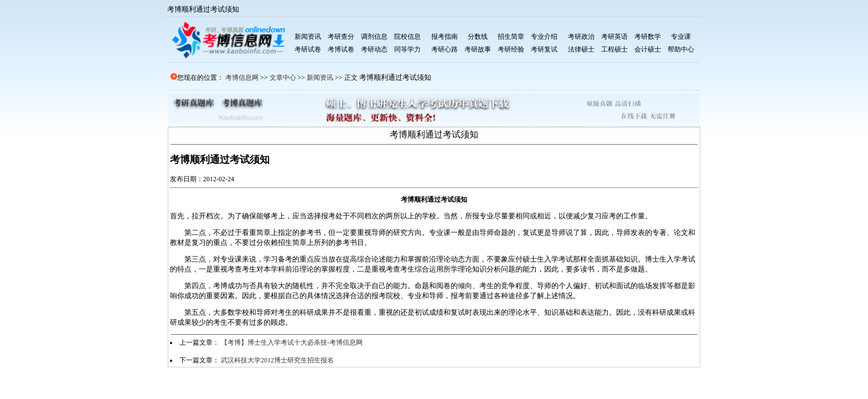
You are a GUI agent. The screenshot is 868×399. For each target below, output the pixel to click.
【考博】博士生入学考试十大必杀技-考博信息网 (292, 342)
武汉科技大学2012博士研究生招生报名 (277, 360)
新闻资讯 (320, 78)
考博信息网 (242, 78)
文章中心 (283, 78)
